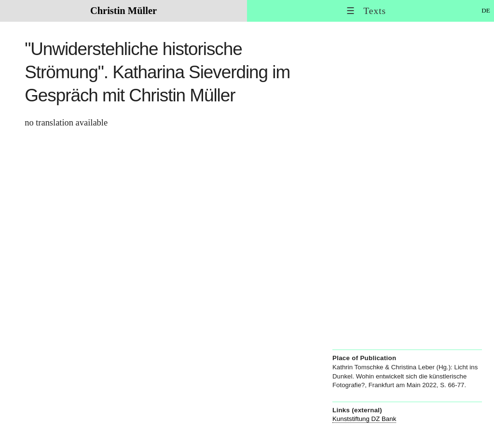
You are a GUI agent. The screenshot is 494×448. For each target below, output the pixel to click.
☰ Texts (366, 11)
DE (486, 10)
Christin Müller (123, 11)
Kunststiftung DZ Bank (364, 419)
